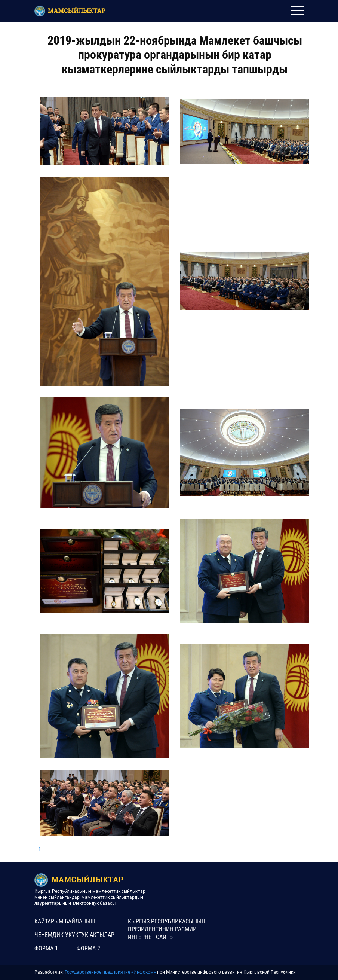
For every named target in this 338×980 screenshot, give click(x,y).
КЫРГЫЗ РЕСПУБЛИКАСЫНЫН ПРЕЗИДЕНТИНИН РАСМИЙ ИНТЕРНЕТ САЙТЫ (167, 929)
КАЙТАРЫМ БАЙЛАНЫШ (65, 921)
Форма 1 (46, 948)
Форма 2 (88, 948)
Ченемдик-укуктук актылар (74, 935)
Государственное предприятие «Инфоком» (110, 972)
